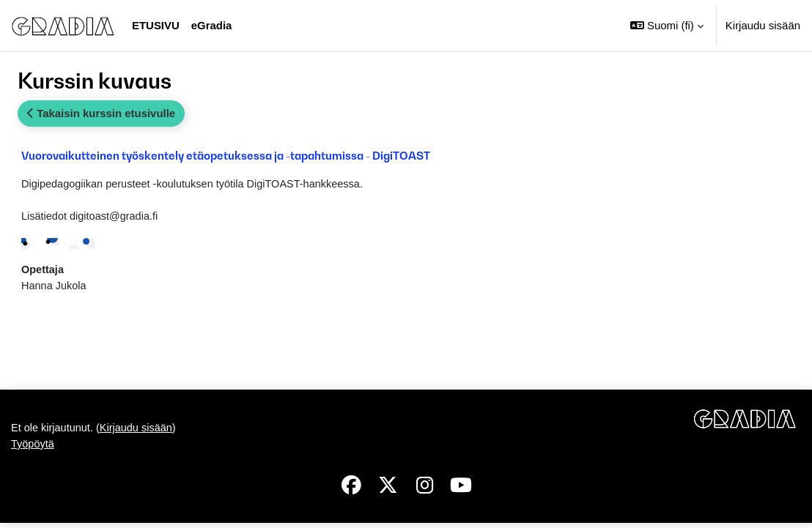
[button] (667, 26)
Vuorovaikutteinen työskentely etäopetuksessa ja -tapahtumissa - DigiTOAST (226, 155)
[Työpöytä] (63, 26)
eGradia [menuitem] (212, 25)
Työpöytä (33, 449)
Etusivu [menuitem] (156, 25)
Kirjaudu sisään (763, 25)
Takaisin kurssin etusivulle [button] (101, 113)
